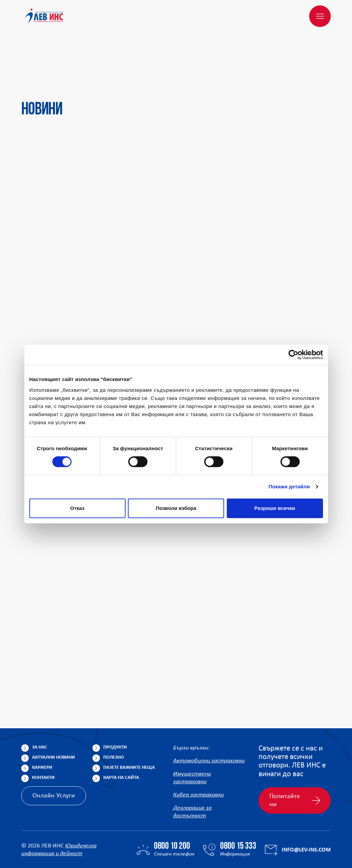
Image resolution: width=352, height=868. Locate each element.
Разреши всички (275, 508)
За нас (40, 715)
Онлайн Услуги (54, 763)
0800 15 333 (238, 814)
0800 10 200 (172, 814)
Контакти (43, 745)
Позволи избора (176, 508)
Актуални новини (53, 725)
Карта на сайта (121, 745)
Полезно (114, 725)
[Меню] (320, 16)
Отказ (77, 508)
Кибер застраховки (198, 763)
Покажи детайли (289, 486)
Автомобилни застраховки (209, 729)
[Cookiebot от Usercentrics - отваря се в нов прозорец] (293, 355)
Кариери (42, 735)
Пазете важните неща (129, 735)
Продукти (115, 715)
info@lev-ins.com (306, 818)
